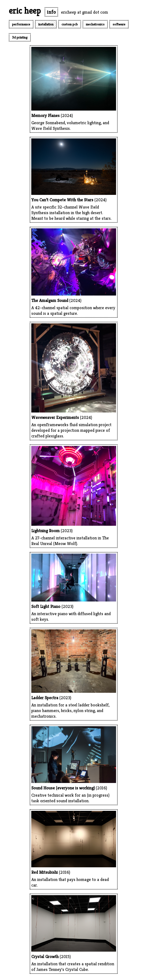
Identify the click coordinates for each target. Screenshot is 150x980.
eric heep (25, 11)
